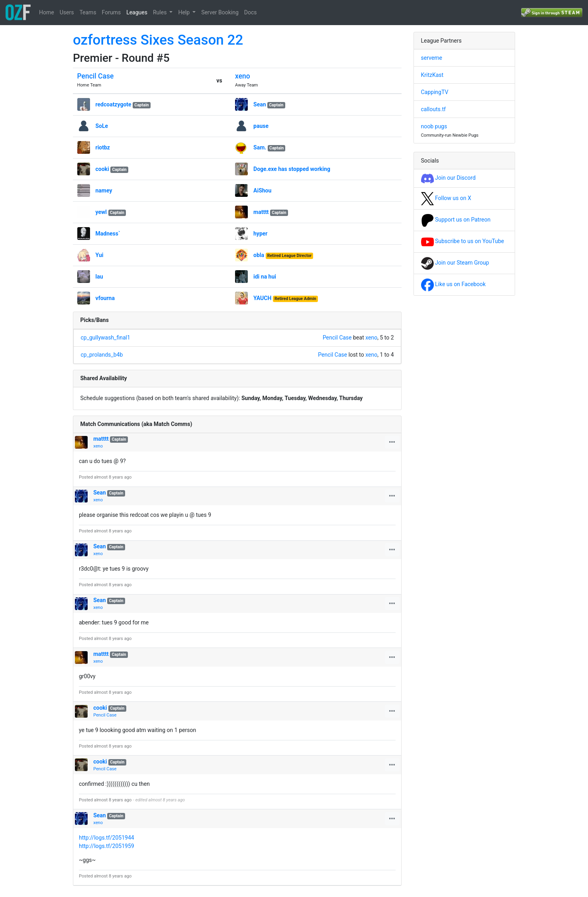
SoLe (102, 126)
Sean (260, 104)
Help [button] (184, 12)
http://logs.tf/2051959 (107, 846)
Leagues (137, 12)
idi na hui (265, 277)
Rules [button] (161, 12)
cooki (102, 169)
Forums (112, 12)
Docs (251, 12)
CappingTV (435, 92)
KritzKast (432, 75)
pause (261, 126)
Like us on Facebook (454, 284)
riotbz (103, 147)
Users (67, 12)
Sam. (260, 147)
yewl (101, 212)
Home (47, 12)
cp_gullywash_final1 (106, 338)
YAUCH (262, 298)
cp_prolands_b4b (102, 355)
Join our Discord (448, 178)
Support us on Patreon (456, 220)
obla (259, 255)
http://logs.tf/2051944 (107, 838)
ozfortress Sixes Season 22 (158, 40)
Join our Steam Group (455, 263)
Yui (100, 255)
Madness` (108, 234)
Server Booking (220, 12)
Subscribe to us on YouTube (463, 241)
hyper (260, 234)
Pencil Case (96, 76)
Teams (88, 12)
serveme (432, 58)
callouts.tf (433, 109)
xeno (243, 76)
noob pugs (434, 126)
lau (99, 277)
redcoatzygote (114, 104)
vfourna (105, 298)
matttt (261, 212)
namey (104, 190)
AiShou (262, 190)
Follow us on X (446, 198)
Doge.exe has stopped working (292, 169)
